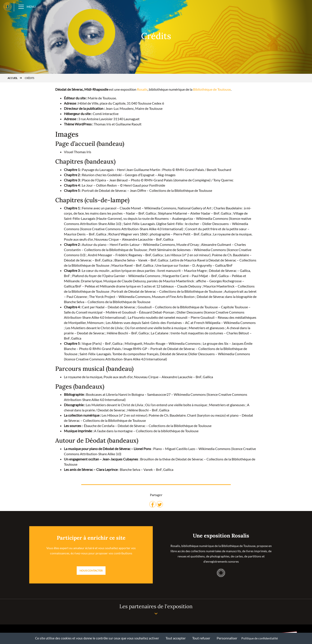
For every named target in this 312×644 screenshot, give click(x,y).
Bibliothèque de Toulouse (212, 89)
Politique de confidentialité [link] (260, 638)
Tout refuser (201, 638)
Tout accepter (176, 638)
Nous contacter (91, 571)
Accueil (13, 78)
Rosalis (142, 89)
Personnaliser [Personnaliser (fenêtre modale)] (227, 638)
